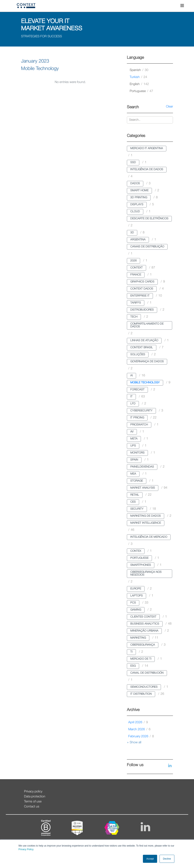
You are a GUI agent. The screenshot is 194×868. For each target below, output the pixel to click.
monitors (137, 453)
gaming (136, 610)
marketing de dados (145, 516)
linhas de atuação (144, 341)
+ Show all (134, 742)
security (137, 509)
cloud (135, 212)
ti (131, 652)
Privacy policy (33, 792)
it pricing (137, 418)
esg (133, 666)
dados (135, 184)
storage (137, 481)
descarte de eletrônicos (149, 219)
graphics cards (142, 282)
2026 (133, 261)
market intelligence (146, 523)
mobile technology (145, 383)
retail (135, 495)
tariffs (136, 303)
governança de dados (147, 362)
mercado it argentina (147, 148)
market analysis (143, 488)
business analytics (145, 624)
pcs (133, 603)
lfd (133, 404)
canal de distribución (147, 673)
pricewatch (139, 425)
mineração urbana (144, 631)
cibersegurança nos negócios (146, 574)
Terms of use (33, 802)
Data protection (35, 797)
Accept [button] (150, 859)
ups (133, 446)
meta (134, 439)
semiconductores (144, 687)
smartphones (141, 565)
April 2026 (138, 722)
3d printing (139, 198)
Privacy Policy (26, 849)
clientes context (143, 617)
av (132, 432)
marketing (138, 638)
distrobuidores (142, 310)
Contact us (32, 807)
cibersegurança (143, 645)
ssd (133, 163)
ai (131, 376)
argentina (138, 240)
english (139, 84)
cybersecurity (141, 411)
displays (137, 205)
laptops (136, 596)
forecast (137, 390)
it (131, 397)
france (136, 275)
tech (134, 317)
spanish (139, 70)
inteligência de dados (147, 170)
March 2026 (139, 729)
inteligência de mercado (149, 537)
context (136, 268)
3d (132, 233)
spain (134, 460)
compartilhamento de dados (147, 325)
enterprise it (140, 296)
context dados (142, 289)
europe (136, 589)
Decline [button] (167, 859)
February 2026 (141, 736)
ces (133, 502)
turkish (138, 77)
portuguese (141, 91)
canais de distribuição (147, 247)
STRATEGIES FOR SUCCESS (41, 36)
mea (133, 474)
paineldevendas (142, 467)
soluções (138, 355)
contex (136, 551)
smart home (139, 191)
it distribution (141, 694)
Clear (169, 107)
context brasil (142, 348)
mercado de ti (141, 659)
